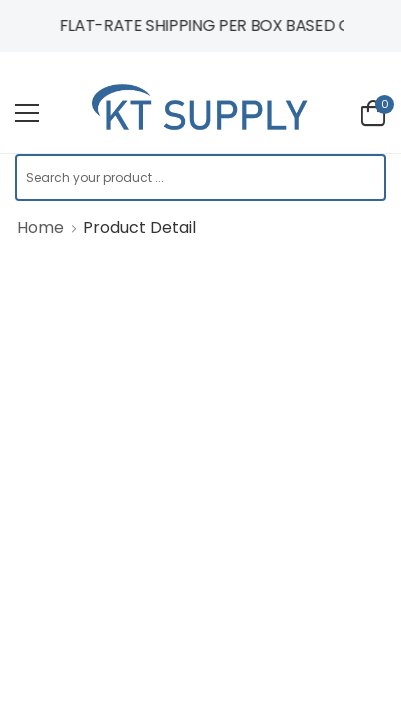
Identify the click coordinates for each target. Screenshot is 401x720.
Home (40, 227)
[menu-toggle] (27, 113)
